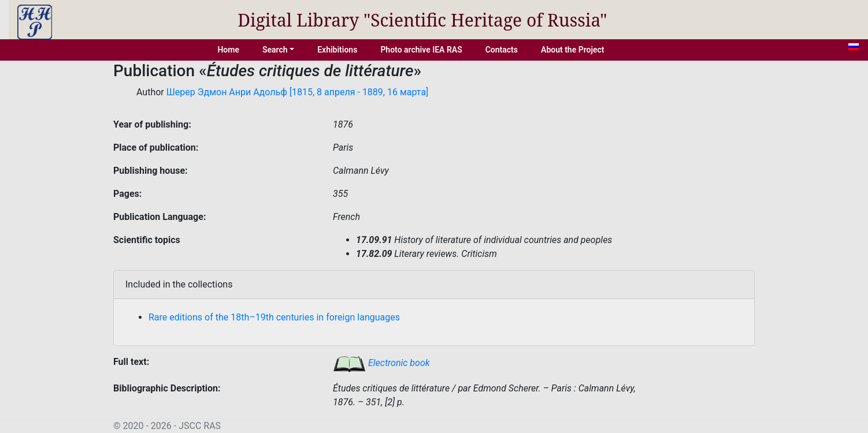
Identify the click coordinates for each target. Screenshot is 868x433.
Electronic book (381, 363)
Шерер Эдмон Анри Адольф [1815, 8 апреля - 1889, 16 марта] (298, 92)
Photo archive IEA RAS (421, 50)
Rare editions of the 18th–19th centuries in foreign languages (274, 317)
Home (228, 50)
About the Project (573, 50)
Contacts (502, 50)
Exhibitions (337, 50)
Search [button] (275, 50)
